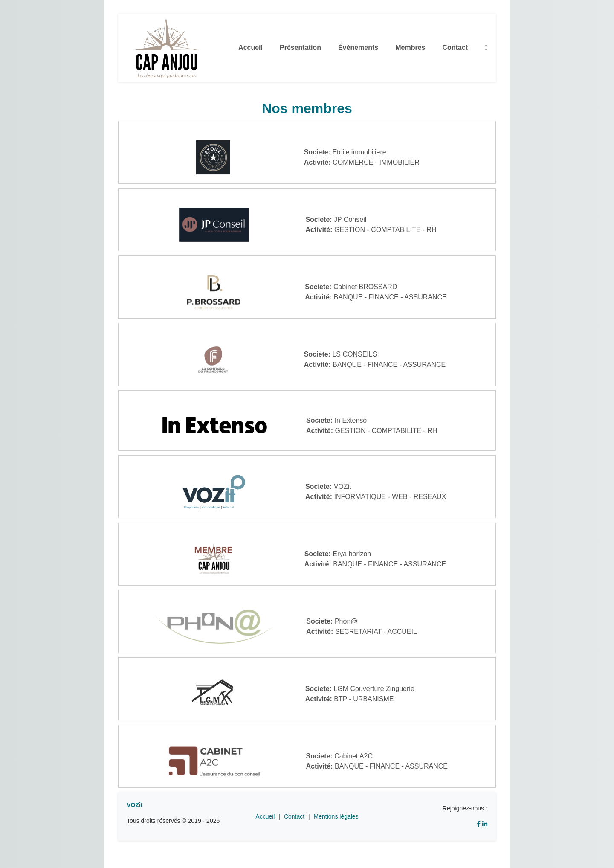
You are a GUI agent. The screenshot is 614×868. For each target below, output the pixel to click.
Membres (410, 48)
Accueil (251, 48)
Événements (358, 48)
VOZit (135, 805)
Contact (455, 48)
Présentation (300, 48)
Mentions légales (336, 816)
